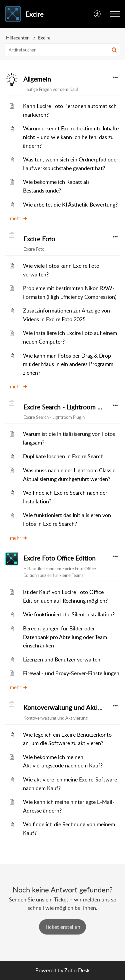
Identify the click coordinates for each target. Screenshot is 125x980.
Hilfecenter (17, 38)
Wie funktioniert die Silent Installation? (69, 614)
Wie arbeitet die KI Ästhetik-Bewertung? (70, 205)
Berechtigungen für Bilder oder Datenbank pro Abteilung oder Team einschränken (65, 637)
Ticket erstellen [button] (62, 927)
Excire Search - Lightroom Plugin (69, 407)
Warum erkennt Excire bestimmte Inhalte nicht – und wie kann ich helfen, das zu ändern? (71, 137)
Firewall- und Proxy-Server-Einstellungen (71, 673)
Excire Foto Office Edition (59, 558)
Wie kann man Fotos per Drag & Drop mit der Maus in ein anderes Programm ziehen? (68, 364)
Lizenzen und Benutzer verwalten (62, 659)
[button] (97, 14)
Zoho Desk (77, 970)
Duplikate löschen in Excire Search (63, 456)
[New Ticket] (62, 927)
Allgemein (37, 79)
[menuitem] (97, 14)
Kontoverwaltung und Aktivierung (71, 708)
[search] (62, 50)
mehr (19, 218)
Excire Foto (39, 239)
